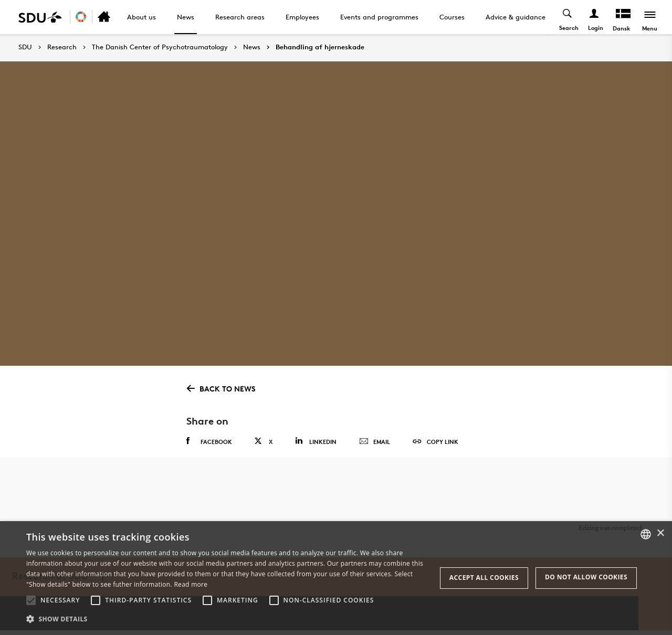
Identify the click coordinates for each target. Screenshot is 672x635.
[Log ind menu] (594, 17)
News (186, 17)
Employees (302, 17)
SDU (25, 47)
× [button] (660, 533)
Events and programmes (379, 17)
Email (375, 442)
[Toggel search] (567, 17)
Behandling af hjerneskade (320, 47)
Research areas (240, 17)
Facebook (209, 441)
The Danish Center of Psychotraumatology (160, 47)
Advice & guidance (516, 17)
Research (62, 47)
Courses (452, 17)
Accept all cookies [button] (484, 578)
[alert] (336, 578)
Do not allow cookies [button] (586, 577)
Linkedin (316, 441)
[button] (31, 600)
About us (141, 17)
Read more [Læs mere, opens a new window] (191, 584)
